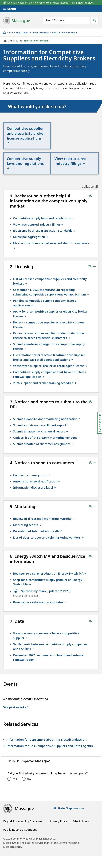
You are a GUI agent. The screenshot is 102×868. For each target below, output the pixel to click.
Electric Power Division (65, 33)
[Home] (5, 33)
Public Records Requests (20, 825)
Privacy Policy (59, 816)
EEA (11, 33)
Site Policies (81, 816)
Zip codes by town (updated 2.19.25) (45, 586)
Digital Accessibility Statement (24, 816)
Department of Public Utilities (33, 33)
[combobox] (71, 20)
